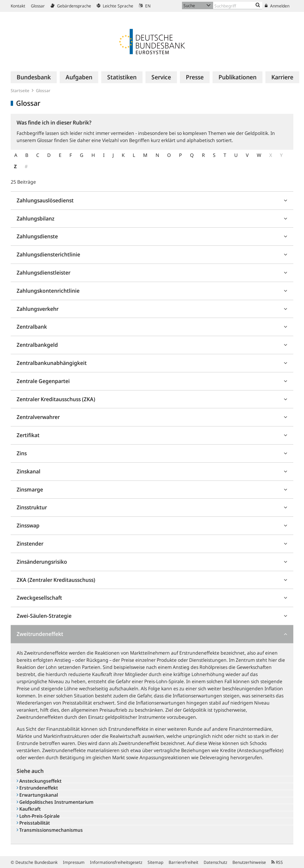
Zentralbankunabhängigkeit (52, 363)
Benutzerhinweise (249, 862)
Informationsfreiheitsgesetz (116, 862)
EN (145, 6)
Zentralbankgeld (37, 345)
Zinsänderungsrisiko (42, 562)
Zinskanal (28, 471)
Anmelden (277, 6)
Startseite (20, 90)
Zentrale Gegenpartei (43, 381)
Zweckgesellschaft (39, 598)
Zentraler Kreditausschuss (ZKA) (56, 399)
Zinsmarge (30, 489)
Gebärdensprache (71, 6)
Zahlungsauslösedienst (45, 200)
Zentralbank (32, 327)
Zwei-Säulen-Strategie (44, 616)
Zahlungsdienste (37, 236)
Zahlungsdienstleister (43, 272)
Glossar (38, 6)
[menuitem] (34, 77)
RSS (277, 862)
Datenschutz (215, 862)
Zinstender (30, 544)
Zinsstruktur (32, 507)
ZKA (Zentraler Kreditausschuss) (56, 580)
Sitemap (155, 862)
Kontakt (18, 6)
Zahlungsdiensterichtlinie (48, 254)
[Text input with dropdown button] (238, 5)
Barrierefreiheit (183, 862)
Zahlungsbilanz (35, 218)
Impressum (74, 862)
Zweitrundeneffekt (40, 634)
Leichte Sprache (115, 6)
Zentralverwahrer (38, 417)
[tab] (152, 201)
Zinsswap (28, 525)
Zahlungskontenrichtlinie (48, 291)
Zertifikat (28, 435)
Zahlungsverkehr (38, 309)
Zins (22, 453)
